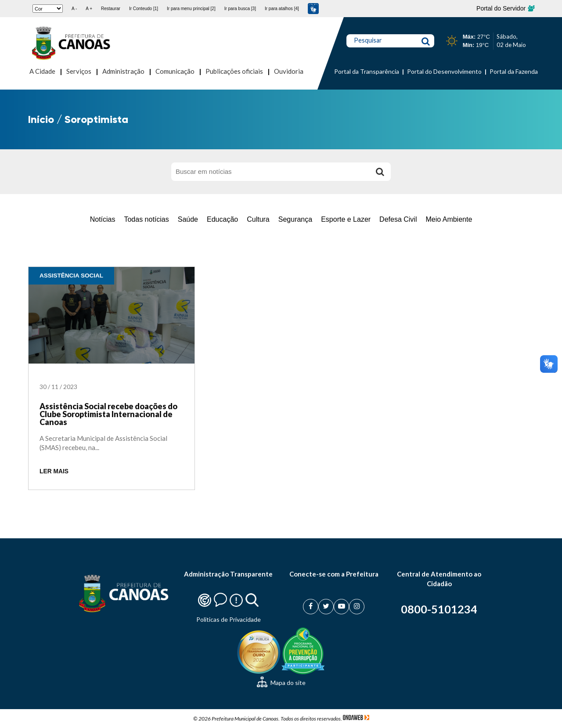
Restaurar (111, 9)
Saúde (188, 219)
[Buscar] (380, 172)
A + (89, 9)
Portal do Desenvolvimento (444, 71)
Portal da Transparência (367, 71)
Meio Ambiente (449, 219)
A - (74, 9)
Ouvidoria (289, 71)
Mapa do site (281, 683)
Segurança (295, 219)
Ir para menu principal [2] (191, 9)
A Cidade (42, 71)
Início (41, 119)
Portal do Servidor (505, 8)
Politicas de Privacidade (229, 619)
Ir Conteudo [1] (144, 9)
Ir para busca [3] (240, 9)
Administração (123, 71)
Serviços (79, 71)
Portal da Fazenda (514, 71)
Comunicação (175, 71)
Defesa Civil (398, 219)
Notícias (103, 219)
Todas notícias (146, 219)
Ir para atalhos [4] (282, 9)
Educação (222, 219)
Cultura (258, 219)
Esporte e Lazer (346, 219)
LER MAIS (54, 471)
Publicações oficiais (234, 71)
